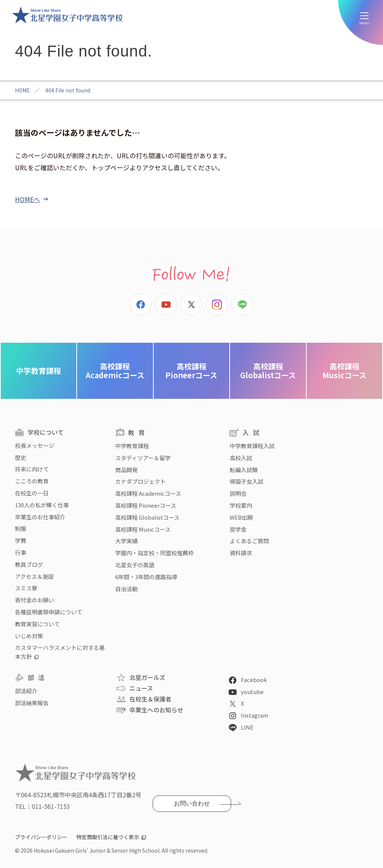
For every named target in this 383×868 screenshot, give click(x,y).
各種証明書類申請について (49, 612)
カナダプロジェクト (140, 481)
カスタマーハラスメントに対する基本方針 (60, 652)
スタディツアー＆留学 (143, 458)
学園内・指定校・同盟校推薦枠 (154, 553)
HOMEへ (27, 199)
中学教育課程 (39, 371)
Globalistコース (268, 371)
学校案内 (241, 505)
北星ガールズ (147, 677)
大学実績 (126, 541)
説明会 (238, 493)
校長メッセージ (35, 445)
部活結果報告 (32, 703)
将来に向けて (32, 469)
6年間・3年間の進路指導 (146, 577)
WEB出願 (241, 517)
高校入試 (241, 458)
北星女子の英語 (135, 565)
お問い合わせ (192, 803)
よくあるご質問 (249, 541)
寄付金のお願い (35, 600)
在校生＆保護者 (150, 699)
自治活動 (126, 589)
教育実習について (37, 624)
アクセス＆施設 (34, 576)
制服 (21, 528)
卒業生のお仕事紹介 (40, 517)
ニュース (141, 688)
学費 (21, 540)
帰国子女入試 (246, 481)
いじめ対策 (29, 636)
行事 (21, 552)
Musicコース (344, 371)
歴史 (21, 457)
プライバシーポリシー (41, 837)
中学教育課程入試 (252, 446)
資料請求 (241, 553)
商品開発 (126, 470)
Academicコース (115, 371)
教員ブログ (29, 564)
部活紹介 (26, 691)
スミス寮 (26, 588)
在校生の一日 (32, 493)
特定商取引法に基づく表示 (108, 837)
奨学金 (238, 529)
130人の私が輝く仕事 (42, 505)
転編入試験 (244, 470)
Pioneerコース (191, 371)
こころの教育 (32, 481)
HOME (22, 90)
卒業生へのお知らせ (156, 710)
